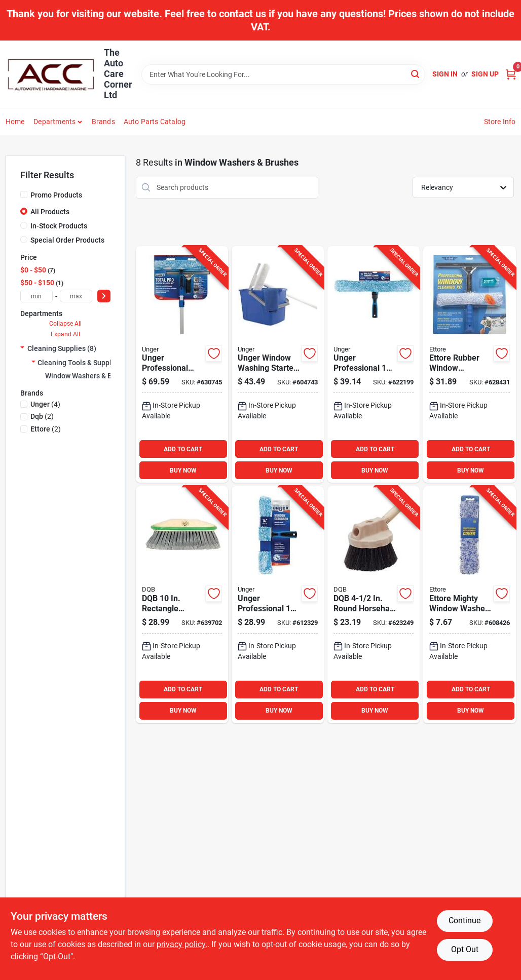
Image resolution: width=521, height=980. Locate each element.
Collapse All (65, 324)
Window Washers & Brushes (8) (95, 376)
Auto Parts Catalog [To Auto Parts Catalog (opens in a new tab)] (155, 122)
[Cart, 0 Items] (511, 74)
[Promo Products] (24, 194)
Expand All (65, 334)
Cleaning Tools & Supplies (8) (85, 363)
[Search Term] (283, 74)
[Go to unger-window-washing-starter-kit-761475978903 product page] (278, 365)
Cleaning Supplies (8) (62, 348)
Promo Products (56, 195)
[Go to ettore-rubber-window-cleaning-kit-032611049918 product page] (469, 365)
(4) (45, 404)
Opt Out (465, 949)
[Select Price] (104, 296)
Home (15, 122)
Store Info (500, 122)
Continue (464, 920)
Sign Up (485, 74)
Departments (54, 122)
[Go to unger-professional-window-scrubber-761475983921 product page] (278, 605)
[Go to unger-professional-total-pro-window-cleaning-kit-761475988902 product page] (182, 365)
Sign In (445, 74)
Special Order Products (67, 240)
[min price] (36, 296)
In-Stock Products (59, 226)
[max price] (76, 296)
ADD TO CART (183, 449)
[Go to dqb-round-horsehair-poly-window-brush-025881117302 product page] (374, 605)
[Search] (416, 74)
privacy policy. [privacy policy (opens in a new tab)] (182, 944)
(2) (42, 416)
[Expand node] (22, 348)
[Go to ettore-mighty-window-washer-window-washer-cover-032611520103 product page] (469, 605)
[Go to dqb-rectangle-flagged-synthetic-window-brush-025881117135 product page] (182, 605)
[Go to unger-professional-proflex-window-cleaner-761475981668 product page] (374, 365)
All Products (50, 212)
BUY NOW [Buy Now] (183, 471)
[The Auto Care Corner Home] (51, 74)
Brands (103, 122)
